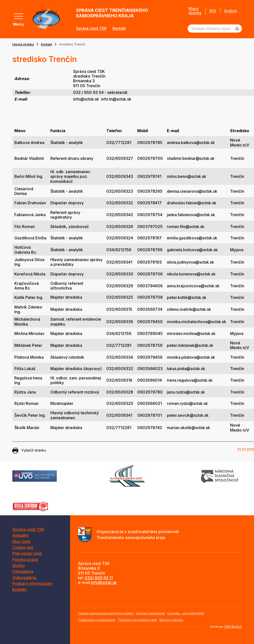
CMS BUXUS (233, 627)
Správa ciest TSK (91, 28)
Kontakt (119, 28)
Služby (19, 565)
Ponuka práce (25, 560)
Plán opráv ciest (27, 553)
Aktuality (20, 535)
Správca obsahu (171, 620)
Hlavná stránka (23, 44)
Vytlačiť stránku (29, 451)
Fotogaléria (23, 571)
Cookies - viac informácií (186, 613)
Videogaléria (24, 578)
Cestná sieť (23, 547)
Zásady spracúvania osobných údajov (106, 613)
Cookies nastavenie (150, 613)
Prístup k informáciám (32, 583)
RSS (213, 11)
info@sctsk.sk (104, 582)
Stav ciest (21, 541)
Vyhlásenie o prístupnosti (97, 620)
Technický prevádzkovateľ (137, 620)
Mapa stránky (195, 11)
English (231, 11)
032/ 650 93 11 (99, 578)
